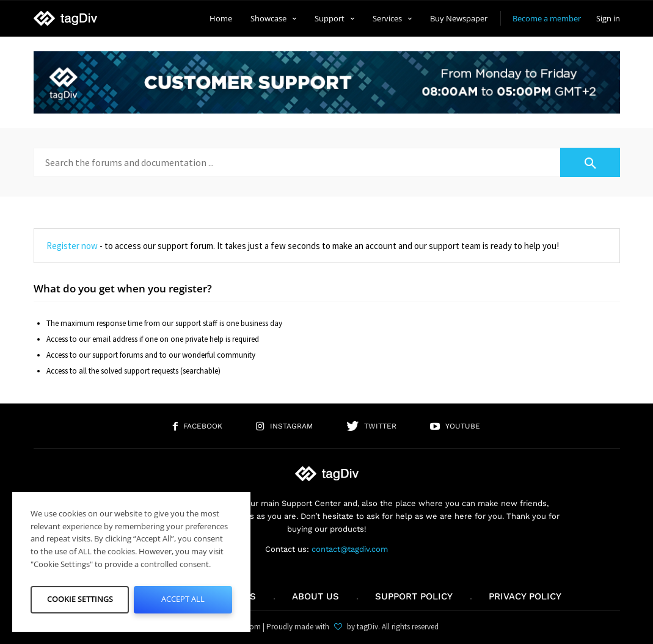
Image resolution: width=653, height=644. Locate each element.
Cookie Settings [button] (80, 599)
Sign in (608, 18)
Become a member (547, 18)
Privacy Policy (525, 596)
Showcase (273, 18)
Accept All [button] (183, 599)
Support (334, 18)
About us (316, 596)
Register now (72, 246)
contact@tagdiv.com (350, 549)
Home (221, 18)
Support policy (414, 596)
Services (392, 18)
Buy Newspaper (459, 18)
